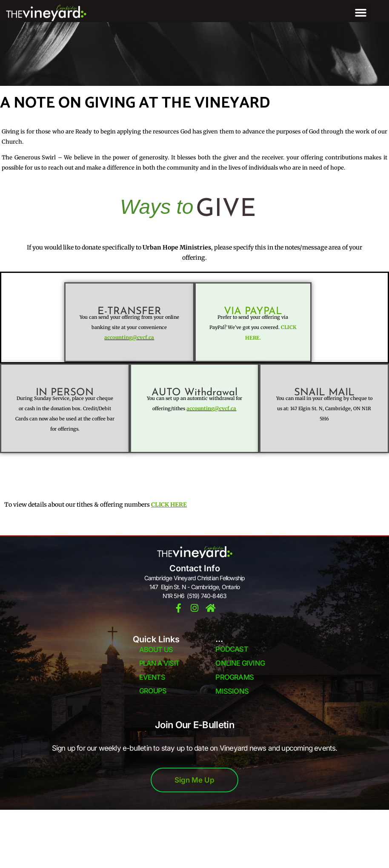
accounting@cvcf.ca (129, 338)
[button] (361, 13)
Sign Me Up (194, 780)
